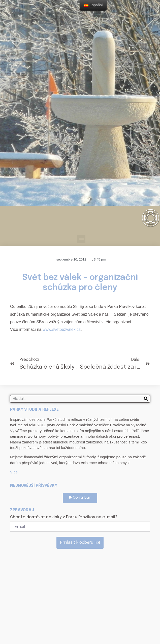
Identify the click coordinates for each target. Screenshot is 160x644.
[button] (81, 239)
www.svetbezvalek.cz (62, 329)
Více (14, 472)
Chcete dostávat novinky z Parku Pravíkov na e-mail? (64, 517)
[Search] (146, 399)
